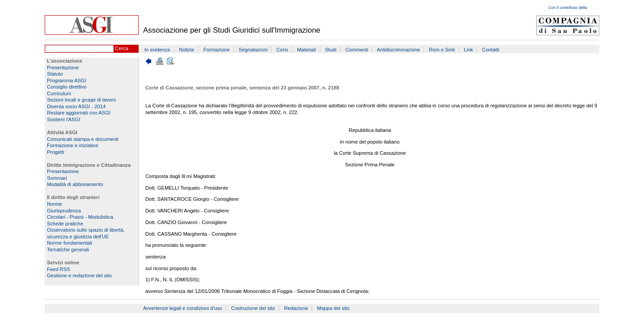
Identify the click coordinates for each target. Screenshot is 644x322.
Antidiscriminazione (398, 50)
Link (468, 50)
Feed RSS (59, 269)
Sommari (57, 178)
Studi (331, 50)
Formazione (217, 50)
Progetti (56, 152)
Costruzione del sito (253, 308)
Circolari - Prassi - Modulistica (80, 217)
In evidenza (157, 50)
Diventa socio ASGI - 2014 (76, 106)
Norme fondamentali (70, 243)
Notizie (186, 50)
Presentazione (63, 68)
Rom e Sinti (442, 50)
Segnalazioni (253, 50)
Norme (55, 204)
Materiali (306, 50)
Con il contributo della (568, 8)
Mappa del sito (333, 308)
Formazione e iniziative (72, 145)
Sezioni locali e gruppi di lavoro (81, 100)
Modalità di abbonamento (75, 184)
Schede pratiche (65, 224)
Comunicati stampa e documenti (83, 139)
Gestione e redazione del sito (79, 275)
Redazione (296, 308)
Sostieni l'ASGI (64, 119)
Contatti (491, 50)
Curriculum (59, 93)
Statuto (55, 74)
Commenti (357, 50)
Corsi (282, 50)
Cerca (122, 48)
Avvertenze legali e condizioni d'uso (183, 308)
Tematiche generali (68, 250)
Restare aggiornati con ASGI (79, 113)
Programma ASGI (67, 80)
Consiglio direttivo (67, 87)
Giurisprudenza (64, 211)
